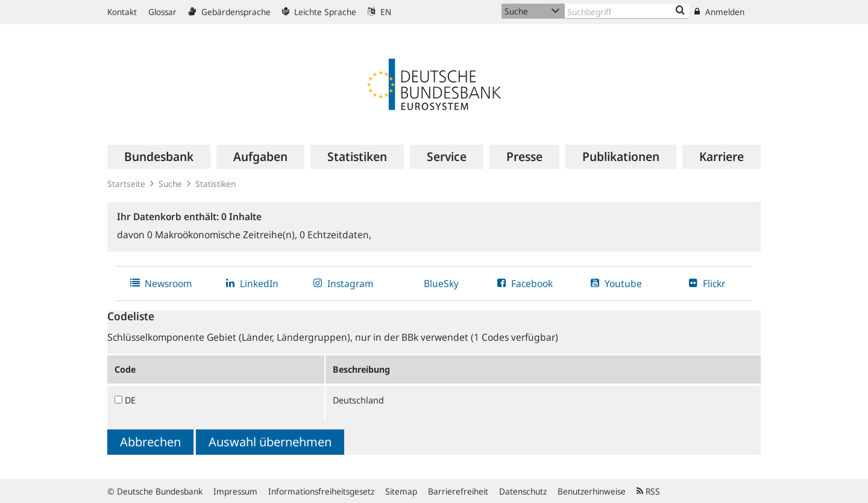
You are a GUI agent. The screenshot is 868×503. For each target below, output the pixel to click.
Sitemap (401, 491)
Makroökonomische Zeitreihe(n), (223, 235)
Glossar (162, 12)
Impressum (235, 491)
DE (130, 400)
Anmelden (719, 12)
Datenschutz (523, 491)
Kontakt (122, 12)
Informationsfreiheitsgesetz (321, 491)
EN (379, 12)
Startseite (126, 184)
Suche (170, 184)
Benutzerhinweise (592, 491)
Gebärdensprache (229, 12)
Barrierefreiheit (458, 491)
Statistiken (215, 184)
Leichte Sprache (319, 12)
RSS (648, 491)
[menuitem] (159, 157)
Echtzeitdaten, (335, 235)
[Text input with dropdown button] (627, 11)
